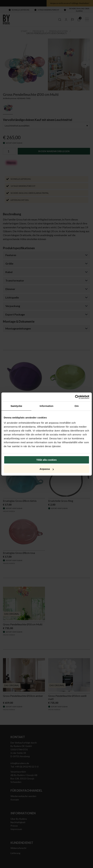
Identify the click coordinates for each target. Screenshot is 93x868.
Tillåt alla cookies (47, 460)
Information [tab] (47, 406)
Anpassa (47, 469)
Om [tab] (77, 406)
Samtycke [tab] (16, 406)
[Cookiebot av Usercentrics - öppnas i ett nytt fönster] (75, 397)
